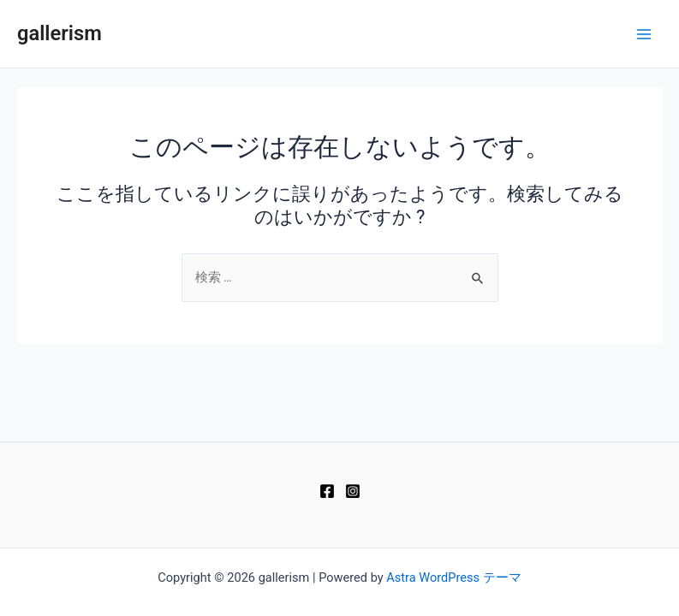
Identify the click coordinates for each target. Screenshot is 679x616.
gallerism (60, 33)
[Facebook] (327, 491)
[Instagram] (353, 491)
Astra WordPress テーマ (453, 577)
